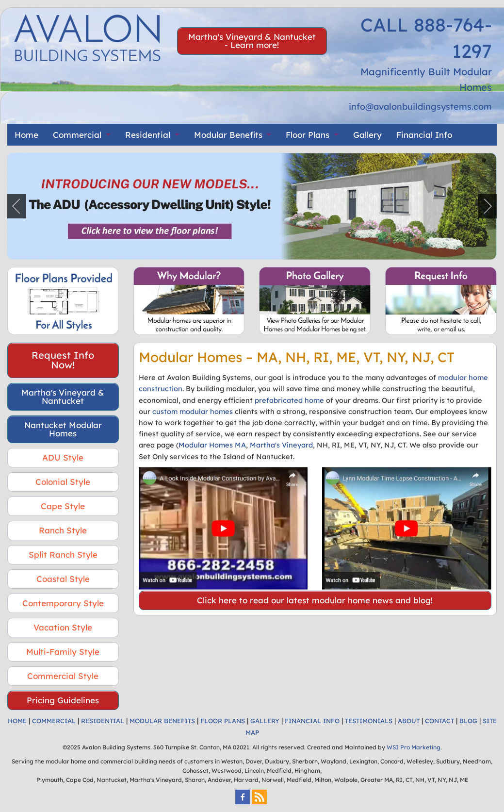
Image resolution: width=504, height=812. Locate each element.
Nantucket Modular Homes (63, 429)
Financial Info (424, 135)
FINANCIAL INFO (312, 721)
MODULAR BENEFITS (162, 721)
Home (26, 135)
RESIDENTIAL (103, 721)
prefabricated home (289, 400)
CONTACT (439, 721)
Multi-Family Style (63, 652)
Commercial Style (63, 676)
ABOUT (409, 721)
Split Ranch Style (63, 555)
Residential (148, 135)
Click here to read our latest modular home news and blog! (315, 600)
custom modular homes (193, 411)
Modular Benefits (228, 135)
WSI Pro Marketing (414, 747)
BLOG (468, 721)
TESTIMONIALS (369, 721)
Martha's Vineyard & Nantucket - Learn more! (252, 41)
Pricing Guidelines (63, 700)
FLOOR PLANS (223, 721)
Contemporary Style (63, 603)
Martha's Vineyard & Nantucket (63, 397)
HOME (17, 721)
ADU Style (63, 457)
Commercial (77, 135)
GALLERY (265, 721)
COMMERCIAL (54, 721)
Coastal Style (63, 579)
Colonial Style (63, 482)
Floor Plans (308, 135)
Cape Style (63, 506)
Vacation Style (63, 627)
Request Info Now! (63, 360)
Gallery (367, 135)
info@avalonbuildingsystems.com (420, 107)
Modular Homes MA (212, 445)
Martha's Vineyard (281, 445)
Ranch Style (63, 530)
